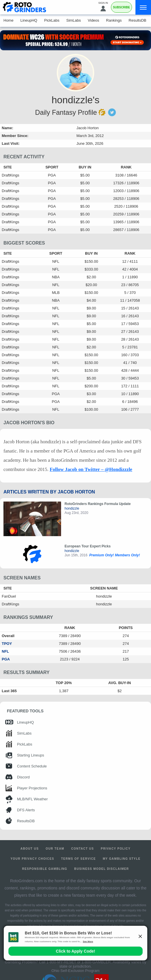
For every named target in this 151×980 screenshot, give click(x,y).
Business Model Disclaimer (102, 869)
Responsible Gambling (45, 869)
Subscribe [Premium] (121, 7)
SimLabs (74, 20)
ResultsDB (137, 20)
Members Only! (128, 555)
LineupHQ (29, 20)
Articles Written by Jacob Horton (49, 492)
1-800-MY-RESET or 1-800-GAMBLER (79, 962)
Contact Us (83, 849)
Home (9, 20)
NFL (5, 651)
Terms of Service (79, 859)
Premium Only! (102, 555)
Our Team (55, 849)
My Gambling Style (122, 859)
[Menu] (143, 7)
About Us (30, 849)
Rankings (114, 20)
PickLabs (52, 20)
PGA (6, 659)
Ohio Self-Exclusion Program (76, 971)
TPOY (7, 644)
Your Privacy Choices (33, 859)
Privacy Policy (116, 849)
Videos (94, 20)
